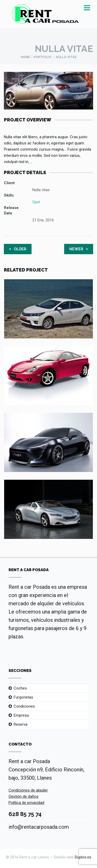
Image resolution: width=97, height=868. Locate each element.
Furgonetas (23, 697)
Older (18, 249)
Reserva (21, 724)
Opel (36, 202)
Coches (20, 688)
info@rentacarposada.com (39, 827)
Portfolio (43, 57)
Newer (79, 249)
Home (25, 57)
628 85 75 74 (25, 814)
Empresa (21, 715)
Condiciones (24, 706)
